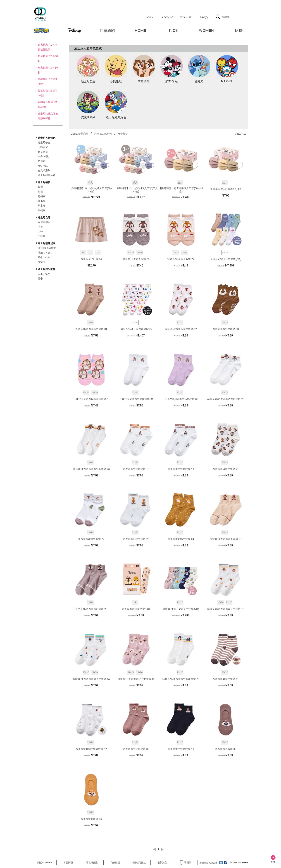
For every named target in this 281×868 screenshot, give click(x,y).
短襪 (40, 192)
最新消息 (162, 863)
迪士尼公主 (44, 142)
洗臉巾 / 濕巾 (45, 253)
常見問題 (68, 863)
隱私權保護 (92, 863)
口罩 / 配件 (44, 274)
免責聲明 (115, 863)
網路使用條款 (139, 863)
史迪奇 (42, 161)
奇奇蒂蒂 (43, 152)
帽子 (40, 279)
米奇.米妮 (43, 156)
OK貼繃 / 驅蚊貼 (47, 248)
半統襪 (42, 210)
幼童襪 (42, 206)
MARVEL (43, 166)
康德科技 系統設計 (208, 863)
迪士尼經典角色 (47, 175)
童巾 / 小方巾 (45, 257)
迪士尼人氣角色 (103, 134)
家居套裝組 (44, 222)
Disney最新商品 (79, 134)
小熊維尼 (43, 147)
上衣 (40, 227)
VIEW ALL (240, 134)
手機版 (186, 863)
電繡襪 (42, 196)
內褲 (40, 231)
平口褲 (42, 236)
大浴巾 (42, 262)
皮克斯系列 (44, 170)
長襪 (40, 187)
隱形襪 (42, 201)
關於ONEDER (45, 863)
